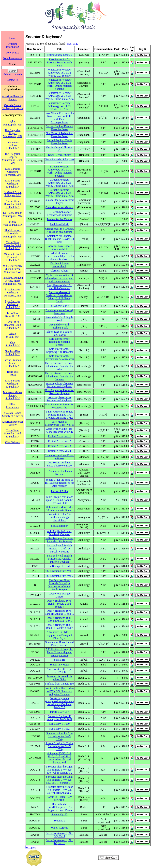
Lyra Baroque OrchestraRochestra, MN (13, 293)
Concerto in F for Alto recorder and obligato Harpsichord (59, 517)
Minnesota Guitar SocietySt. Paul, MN (12, 395)
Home (13, 38)
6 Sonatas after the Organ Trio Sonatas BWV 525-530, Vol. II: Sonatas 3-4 (59, 780)
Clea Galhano (13, 442)
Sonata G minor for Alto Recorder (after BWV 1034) (59, 736)
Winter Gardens (59, 828)
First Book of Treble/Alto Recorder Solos (59, 135)
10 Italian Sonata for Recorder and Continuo (59, 213)
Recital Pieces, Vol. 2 (59, 441)
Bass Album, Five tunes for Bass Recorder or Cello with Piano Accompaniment (59, 118)
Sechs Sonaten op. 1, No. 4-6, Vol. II (59, 842)
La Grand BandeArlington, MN (13, 194)
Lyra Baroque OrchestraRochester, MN (13, 172)
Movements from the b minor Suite (59, 678)
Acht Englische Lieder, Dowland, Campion (59, 533)
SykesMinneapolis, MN (13, 123)
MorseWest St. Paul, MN (13, 223)
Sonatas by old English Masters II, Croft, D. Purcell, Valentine (59, 549)
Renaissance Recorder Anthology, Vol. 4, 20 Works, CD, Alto (59, 106)
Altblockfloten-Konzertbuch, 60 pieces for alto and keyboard (59, 256)
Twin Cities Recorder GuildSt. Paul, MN (13, 204)
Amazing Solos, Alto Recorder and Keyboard (59, 399)
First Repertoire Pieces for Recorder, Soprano (59, 392)
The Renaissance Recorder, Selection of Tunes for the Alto (59, 366)
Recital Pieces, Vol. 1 (59, 436)
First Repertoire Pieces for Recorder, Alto (59, 406)
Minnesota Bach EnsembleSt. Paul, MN (12, 257)
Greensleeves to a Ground (59, 207)
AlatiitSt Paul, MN (13, 335)
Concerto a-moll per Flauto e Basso (59, 457)
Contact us (12, 80)
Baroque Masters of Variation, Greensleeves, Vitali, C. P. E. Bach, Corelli (59, 297)
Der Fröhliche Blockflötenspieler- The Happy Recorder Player (59, 807)
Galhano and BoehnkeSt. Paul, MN (13, 145)
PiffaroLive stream (12, 406)
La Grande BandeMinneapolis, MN (13, 214)
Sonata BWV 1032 (59, 729)
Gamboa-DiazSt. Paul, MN (13, 353)
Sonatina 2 (59, 821)
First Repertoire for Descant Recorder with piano (59, 62)
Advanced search (13, 74)
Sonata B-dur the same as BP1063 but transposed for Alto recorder (59, 483)
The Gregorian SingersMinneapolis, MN (13, 133)
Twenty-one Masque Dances (59, 595)
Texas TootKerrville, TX (13, 315)
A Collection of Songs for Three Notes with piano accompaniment (59, 652)
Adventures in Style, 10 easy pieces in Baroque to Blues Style (59, 635)
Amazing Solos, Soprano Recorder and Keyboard (59, 385)
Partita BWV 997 (59, 712)
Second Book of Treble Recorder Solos (59, 142)
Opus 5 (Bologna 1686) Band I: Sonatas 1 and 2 (59, 619)
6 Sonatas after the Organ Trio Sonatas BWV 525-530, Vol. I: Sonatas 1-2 (59, 770)
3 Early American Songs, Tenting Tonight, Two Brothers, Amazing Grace (59, 415)
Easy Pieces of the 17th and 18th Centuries (59, 287)
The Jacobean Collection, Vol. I (59, 149)
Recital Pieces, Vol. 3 (59, 446)
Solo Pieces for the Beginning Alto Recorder (59, 350)
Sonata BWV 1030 (59, 724)
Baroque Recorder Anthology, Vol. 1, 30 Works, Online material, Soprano (59, 171)
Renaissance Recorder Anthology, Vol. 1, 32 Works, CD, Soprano (59, 73)
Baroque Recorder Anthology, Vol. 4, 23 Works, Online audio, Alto (59, 193)
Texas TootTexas (12, 373)
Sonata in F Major (59, 665)
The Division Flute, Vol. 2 (59, 576)
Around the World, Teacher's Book (59, 326)
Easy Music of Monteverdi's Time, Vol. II (59, 423)
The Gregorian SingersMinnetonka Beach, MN (13, 158)
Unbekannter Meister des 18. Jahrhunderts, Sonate (59, 509)
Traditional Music (59, 224)
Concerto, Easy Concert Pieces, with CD (59, 247)
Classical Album (59, 271)
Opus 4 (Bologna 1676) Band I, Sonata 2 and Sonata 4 (59, 604)
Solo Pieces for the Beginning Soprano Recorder (59, 342)
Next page (73, 44)
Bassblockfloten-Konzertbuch (59, 265)
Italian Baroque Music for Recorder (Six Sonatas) (59, 540)
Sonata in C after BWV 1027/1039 (59, 798)
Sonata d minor (59, 526)
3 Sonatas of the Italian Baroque (59, 473)
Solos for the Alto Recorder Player (59, 201)
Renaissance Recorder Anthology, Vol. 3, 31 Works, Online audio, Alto (59, 96)
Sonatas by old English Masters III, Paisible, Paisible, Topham (59, 559)
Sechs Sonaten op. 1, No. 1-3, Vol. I (59, 835)
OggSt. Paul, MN (13, 344)
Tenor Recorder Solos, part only (59, 161)
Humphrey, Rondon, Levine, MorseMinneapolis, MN (12, 281)
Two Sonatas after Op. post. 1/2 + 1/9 (59, 671)
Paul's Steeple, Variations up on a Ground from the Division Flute (59, 500)
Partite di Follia (59, 491)
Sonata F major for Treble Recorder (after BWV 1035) (59, 746)
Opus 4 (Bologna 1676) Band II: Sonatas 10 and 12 (59, 612)
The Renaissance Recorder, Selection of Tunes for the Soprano (59, 376)
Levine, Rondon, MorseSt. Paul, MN (13, 363)
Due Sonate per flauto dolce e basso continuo (59, 464)
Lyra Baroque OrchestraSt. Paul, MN (13, 184)
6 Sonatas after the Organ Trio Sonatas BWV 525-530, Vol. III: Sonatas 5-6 (59, 790)
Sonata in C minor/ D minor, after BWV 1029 (59, 718)
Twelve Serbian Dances (59, 219)
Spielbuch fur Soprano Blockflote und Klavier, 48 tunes (59, 239)
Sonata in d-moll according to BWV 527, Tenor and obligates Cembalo (59, 691)
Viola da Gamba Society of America (13, 107)
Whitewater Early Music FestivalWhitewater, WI (13, 269)
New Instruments (13, 58)
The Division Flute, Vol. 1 (59, 571)
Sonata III (59, 660)
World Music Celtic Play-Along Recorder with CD (59, 430)
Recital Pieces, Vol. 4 (59, 451)
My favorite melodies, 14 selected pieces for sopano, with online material (59, 278)
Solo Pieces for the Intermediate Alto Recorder (59, 357)
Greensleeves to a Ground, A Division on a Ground (59, 230)
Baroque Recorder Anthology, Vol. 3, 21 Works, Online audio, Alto (59, 183)
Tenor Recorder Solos (59, 155)
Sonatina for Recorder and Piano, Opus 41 (59, 644)
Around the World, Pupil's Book (59, 319)
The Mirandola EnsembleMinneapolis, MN (13, 233)
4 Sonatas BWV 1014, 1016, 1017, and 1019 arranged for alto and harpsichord (59, 758)
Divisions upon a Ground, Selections (59, 312)
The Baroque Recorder (59, 566)
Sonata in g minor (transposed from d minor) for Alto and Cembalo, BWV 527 (59, 703)
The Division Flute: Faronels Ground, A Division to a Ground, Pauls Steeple (59, 585)
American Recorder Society (13, 98)
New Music (12, 53)
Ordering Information (12, 45)
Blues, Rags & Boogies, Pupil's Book (59, 333)
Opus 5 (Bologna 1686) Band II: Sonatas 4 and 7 (59, 626)
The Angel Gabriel (59, 306)
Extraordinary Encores (59, 55)
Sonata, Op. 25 (59, 814)
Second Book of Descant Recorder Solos (59, 128)
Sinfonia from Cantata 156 (59, 684)
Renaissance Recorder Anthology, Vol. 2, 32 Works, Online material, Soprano (59, 84)
